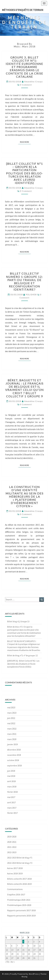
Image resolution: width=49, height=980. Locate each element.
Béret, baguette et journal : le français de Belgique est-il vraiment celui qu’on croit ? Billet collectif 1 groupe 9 (24, 388)
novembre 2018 (14, 755)
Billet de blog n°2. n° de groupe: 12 (22, 655)
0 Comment (26, 85)
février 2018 (12, 792)
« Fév (7, 962)
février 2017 (12, 813)
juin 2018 (11, 771)
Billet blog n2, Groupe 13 (18, 621)
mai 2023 (11, 707)
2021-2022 (12, 847)
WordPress (34, 974)
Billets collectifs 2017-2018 (19, 879)
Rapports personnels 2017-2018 (21, 910)
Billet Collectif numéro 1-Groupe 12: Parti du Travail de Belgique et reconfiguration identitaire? (24, 281)
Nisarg (25, 977)
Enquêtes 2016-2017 (16, 895)
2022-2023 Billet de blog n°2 (20, 863)
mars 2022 (12, 729)
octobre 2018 (13, 760)
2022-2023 (12, 852)
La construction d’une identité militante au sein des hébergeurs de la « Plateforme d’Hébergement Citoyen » (25, 496)
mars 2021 (12, 734)
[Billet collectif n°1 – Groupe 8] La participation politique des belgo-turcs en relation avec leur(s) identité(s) (24, 173)
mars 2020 (12, 739)
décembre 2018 (14, 750)
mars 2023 (12, 713)
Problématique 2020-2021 (19, 900)
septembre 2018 (14, 766)
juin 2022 (11, 718)
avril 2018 (11, 781)
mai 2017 (11, 797)
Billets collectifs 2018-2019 (19, 884)
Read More (25, 142)
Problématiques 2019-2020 (19, 905)
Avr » (13, 962)
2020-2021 (12, 842)
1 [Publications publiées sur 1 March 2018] (23, 942)
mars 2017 (12, 808)
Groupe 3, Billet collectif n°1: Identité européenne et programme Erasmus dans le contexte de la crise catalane (24, 67)
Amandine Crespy (34, 82)
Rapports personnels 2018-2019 (21, 916)
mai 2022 (11, 723)
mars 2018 (12, 787)
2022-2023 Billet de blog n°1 (20, 858)
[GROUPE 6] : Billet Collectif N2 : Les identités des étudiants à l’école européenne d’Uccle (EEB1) (23, 664)
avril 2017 (11, 802)
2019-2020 (12, 837)
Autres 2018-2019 (15, 873)
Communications (15, 889)
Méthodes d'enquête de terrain (23, 10)
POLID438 (31, 295)
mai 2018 (11, 776)
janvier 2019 (12, 744)
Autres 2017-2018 (15, 868)
